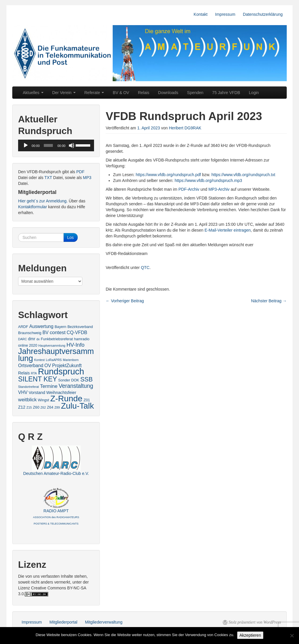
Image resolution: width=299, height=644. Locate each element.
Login (254, 93)
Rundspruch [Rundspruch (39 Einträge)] (61, 371)
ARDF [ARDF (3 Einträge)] (23, 327)
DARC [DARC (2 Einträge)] (22, 339)
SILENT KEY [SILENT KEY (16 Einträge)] (38, 379)
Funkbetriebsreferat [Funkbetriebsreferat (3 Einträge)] (57, 339)
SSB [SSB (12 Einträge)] (86, 379)
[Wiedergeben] (26, 145)
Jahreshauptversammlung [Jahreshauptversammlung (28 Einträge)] (56, 355)
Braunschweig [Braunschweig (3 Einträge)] (30, 333)
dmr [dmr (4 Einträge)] (32, 339)
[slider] (48, 145)
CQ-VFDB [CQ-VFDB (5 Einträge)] (77, 333)
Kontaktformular (33, 207)
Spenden (195, 93)
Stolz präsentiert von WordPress (255, 622)
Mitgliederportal (63, 622)
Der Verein (64, 93)
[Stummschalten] (72, 145)
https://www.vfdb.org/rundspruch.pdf (168, 175)
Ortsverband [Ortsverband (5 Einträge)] (31, 366)
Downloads (168, 93)
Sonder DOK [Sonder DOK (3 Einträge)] (69, 380)
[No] (292, 636)
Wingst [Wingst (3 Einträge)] (43, 400)
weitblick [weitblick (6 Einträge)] (27, 400)
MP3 (87, 178)
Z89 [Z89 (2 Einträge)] (57, 407)
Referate (94, 93)
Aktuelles (33, 93)
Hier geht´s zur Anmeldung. (43, 201)
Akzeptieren (250, 635)
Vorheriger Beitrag (125, 301)
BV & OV (121, 93)
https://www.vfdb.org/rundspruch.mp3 (208, 180)
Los (71, 237)
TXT (48, 178)
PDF (80, 172)
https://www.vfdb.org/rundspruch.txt (243, 175)
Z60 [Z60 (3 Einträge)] (36, 407)
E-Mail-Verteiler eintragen (228, 230)
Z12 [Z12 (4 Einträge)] (22, 407)
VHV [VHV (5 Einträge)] (23, 392)
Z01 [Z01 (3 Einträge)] (87, 400)
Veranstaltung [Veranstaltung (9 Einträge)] (76, 386)
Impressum (225, 14)
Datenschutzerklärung (263, 14)
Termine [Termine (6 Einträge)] (49, 386)
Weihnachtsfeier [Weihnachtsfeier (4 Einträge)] (61, 393)
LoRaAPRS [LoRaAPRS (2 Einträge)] (54, 360)
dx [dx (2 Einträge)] (38, 339)
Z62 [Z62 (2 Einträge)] (43, 407)
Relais (144, 93)
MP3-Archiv (219, 189)
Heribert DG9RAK (185, 128)
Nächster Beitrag (269, 301)
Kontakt (200, 14)
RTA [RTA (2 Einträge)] (34, 373)
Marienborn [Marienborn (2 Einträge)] (71, 360)
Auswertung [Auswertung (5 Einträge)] (41, 326)
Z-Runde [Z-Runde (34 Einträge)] (66, 398)
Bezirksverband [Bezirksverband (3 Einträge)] (80, 327)
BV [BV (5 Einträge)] (45, 333)
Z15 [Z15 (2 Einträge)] (29, 407)
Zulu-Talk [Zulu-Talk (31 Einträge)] (78, 406)
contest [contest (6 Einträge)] (58, 333)
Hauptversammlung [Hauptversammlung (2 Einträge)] (52, 346)
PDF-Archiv (189, 189)
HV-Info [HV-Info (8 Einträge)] (76, 345)
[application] (56, 145)
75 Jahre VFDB (226, 93)
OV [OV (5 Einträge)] (48, 366)
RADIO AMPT (56, 517)
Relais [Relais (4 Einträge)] (24, 373)
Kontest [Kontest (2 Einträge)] (39, 360)
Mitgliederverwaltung (104, 622)
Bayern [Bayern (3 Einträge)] (60, 327)
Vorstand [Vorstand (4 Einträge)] (37, 393)
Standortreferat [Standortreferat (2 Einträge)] (28, 387)
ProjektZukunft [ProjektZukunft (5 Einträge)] (67, 366)
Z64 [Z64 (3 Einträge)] (50, 407)
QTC (145, 268)
